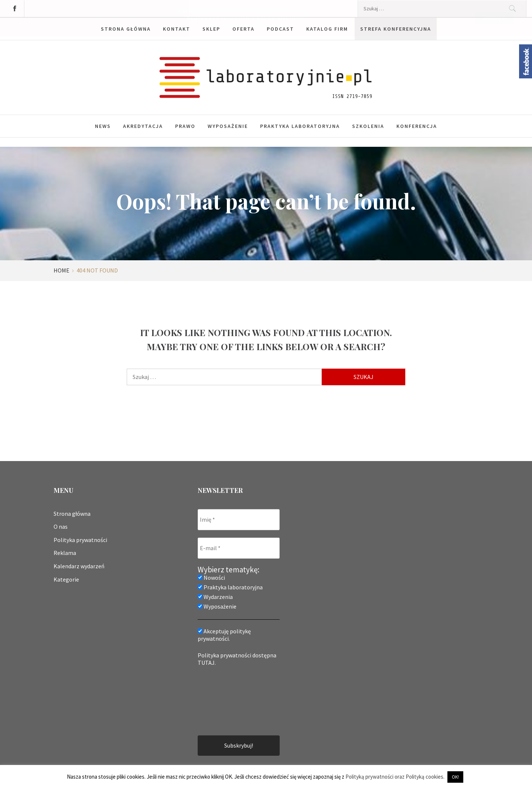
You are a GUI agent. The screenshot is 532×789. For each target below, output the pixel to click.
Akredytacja (143, 126)
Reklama (65, 553)
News (103, 126)
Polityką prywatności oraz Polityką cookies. (395, 777)
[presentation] (228, 700)
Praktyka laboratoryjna (300, 126)
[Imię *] (239, 519)
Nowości (211, 577)
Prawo (185, 126)
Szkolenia (368, 126)
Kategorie (66, 579)
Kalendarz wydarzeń (79, 566)
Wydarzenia (215, 596)
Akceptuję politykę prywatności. (224, 634)
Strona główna (72, 513)
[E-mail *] (239, 548)
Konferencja (417, 126)
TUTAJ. (207, 662)
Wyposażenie (228, 126)
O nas (61, 526)
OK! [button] (455, 777)
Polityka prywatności (80, 539)
